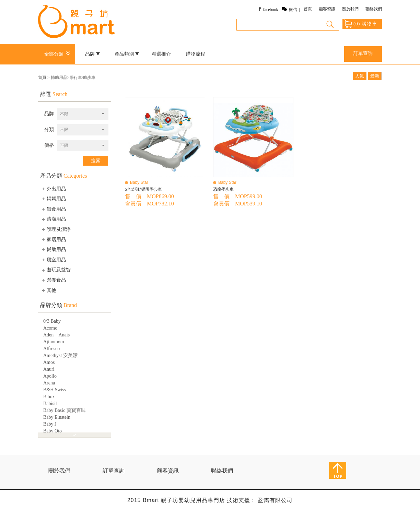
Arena (49, 383)
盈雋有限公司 (275, 500)
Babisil (50, 403)
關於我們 (350, 9)
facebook (271, 10)
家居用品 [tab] (53, 239)
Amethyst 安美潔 (60, 355)
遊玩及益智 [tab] (56, 270)
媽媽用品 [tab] (53, 199)
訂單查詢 (363, 53)
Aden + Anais (56, 335)
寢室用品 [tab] (53, 260)
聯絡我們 (374, 9)
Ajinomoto (54, 342)
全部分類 (58, 54)
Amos (49, 362)
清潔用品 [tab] (53, 219)
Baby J (50, 424)
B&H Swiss (55, 390)
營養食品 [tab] (53, 280)
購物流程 (196, 54)
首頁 (308, 9)
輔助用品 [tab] (53, 249)
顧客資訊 (327, 9)
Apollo (50, 376)
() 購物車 (361, 24)
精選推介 (161, 54)
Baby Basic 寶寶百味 (65, 410)
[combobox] (83, 114)
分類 (49, 129)
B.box (49, 397)
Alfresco (51, 349)
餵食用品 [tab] (53, 209)
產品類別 (127, 54)
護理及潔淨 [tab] (56, 229)
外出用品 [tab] (53, 189)
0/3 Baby (52, 321)
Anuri (49, 369)
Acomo (50, 328)
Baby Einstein (57, 417)
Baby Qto (52, 431)
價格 (49, 145)
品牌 (93, 54)
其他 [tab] (48, 290)
